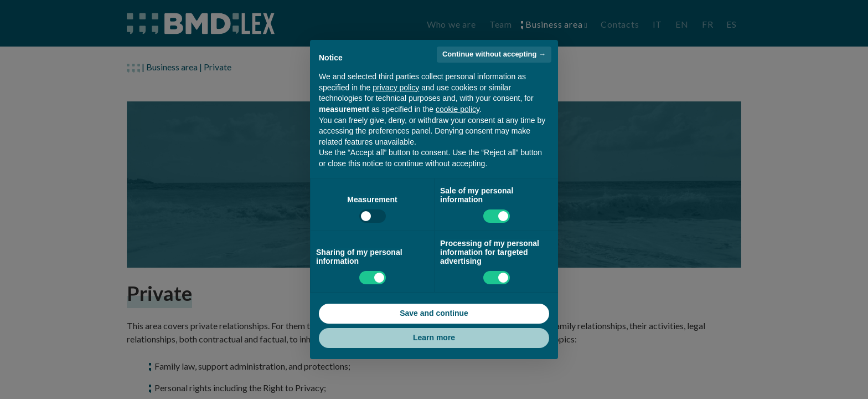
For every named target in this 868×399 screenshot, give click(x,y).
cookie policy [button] (458, 109)
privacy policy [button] (396, 88)
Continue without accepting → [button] (494, 54)
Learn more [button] (434, 337)
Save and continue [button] (434, 313)
